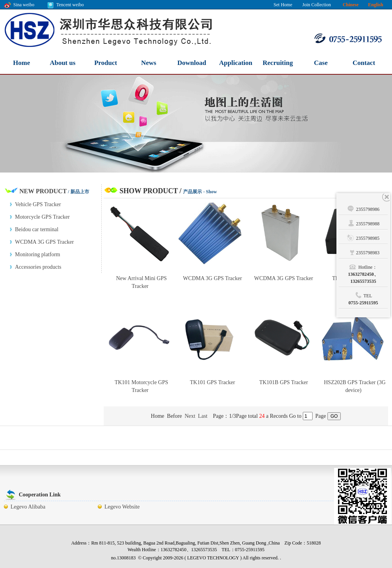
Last (203, 416)
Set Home (283, 5)
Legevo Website (122, 507)
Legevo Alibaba (28, 507)
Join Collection (317, 5)
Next (190, 416)
